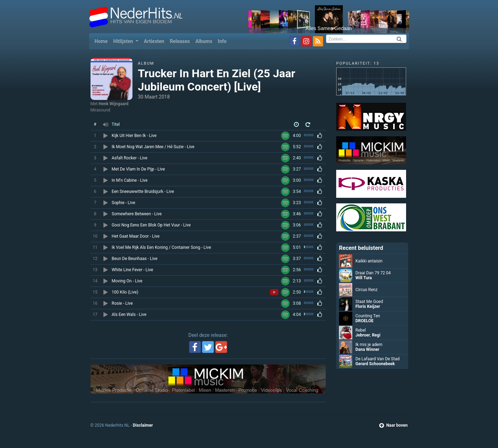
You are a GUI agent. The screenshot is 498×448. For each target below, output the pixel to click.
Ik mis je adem (369, 345)
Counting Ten (368, 316)
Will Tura (364, 278)
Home (103, 41)
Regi (376, 335)
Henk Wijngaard (113, 104)
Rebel (361, 330)
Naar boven (393, 425)
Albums (204, 41)
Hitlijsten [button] (124, 41)
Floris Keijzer (368, 306)
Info (222, 41)
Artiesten (154, 41)
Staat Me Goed (369, 302)
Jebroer (363, 335)
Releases (180, 41)
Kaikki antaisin (369, 261)
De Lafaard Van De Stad (377, 359)
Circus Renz (366, 290)
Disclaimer (143, 425)
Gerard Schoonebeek (375, 364)
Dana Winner (367, 349)
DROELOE (365, 321)
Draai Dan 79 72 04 (373, 273)
